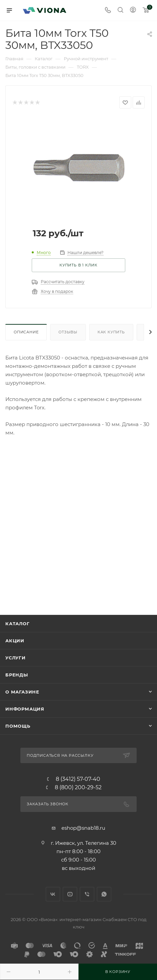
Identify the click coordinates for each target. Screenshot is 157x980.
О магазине (22, 692)
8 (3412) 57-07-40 (78, 779)
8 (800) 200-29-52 (78, 788)
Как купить (111, 332)
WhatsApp (104, 894)
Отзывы (68, 332)
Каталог (18, 624)
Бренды (17, 675)
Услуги (16, 658)
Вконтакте (53, 894)
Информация (25, 709)
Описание (26, 332)
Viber (87, 894)
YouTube (70, 894)
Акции (15, 641)
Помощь (18, 726)
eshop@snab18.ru (83, 828)
